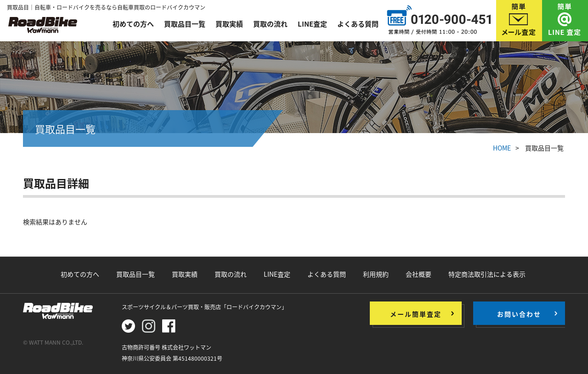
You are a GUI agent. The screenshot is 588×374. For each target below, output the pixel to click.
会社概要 (418, 274)
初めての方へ (133, 24)
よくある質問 (358, 24)
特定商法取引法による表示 (487, 274)
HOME (502, 148)
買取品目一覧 (185, 24)
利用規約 (376, 274)
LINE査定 (312, 24)
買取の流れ (270, 24)
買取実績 (229, 24)
